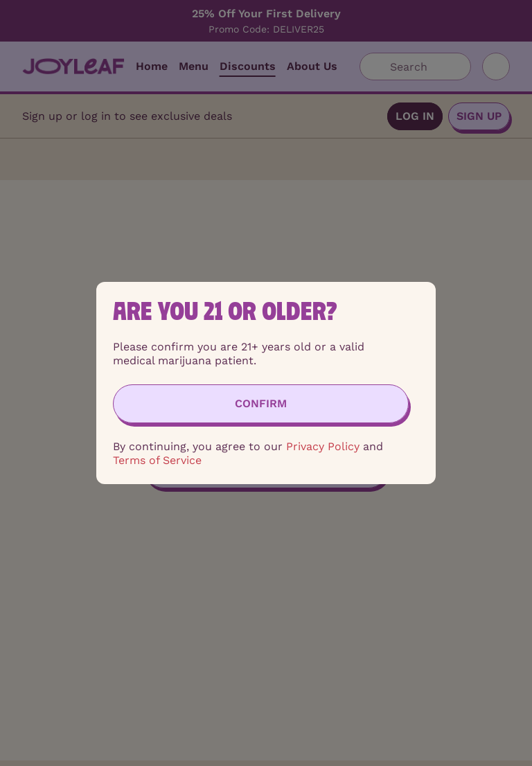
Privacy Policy (323, 446)
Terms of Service (157, 460)
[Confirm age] (261, 404)
